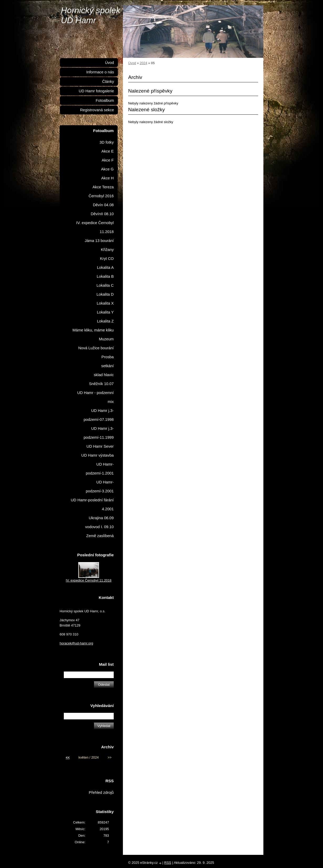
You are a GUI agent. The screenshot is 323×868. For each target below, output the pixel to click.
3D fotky (107, 142)
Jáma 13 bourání (99, 241)
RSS (168, 863)
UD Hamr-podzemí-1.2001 (100, 469)
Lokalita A (105, 268)
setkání (108, 366)
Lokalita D (105, 294)
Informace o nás (100, 72)
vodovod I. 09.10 (99, 527)
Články (108, 82)
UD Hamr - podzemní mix (95, 397)
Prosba (108, 357)
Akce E (108, 151)
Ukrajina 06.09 (101, 518)
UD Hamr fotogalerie (96, 91)
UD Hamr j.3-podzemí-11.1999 (99, 433)
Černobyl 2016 (101, 196)
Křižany (107, 250)
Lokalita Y (105, 312)
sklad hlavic (104, 375)
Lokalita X (105, 303)
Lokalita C (105, 285)
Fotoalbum (105, 100)
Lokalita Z (105, 321)
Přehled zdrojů (101, 793)
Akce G (107, 169)
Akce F (108, 160)
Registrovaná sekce (97, 110)
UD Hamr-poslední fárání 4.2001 (92, 504)
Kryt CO (107, 259)
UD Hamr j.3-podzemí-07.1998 (99, 415)
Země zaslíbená (100, 536)
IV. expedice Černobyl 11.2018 (95, 227)
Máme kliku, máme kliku (93, 330)
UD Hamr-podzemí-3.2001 (100, 487)
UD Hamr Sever (100, 446)
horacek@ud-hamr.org (76, 643)
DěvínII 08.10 (102, 214)
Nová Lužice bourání (96, 348)
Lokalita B (105, 276)
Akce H (108, 178)
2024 (143, 63)
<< (68, 757)
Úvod (132, 63)
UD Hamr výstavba (98, 455)
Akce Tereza (103, 187)
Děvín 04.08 (103, 205)
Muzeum (106, 339)
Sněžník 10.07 (101, 384)
